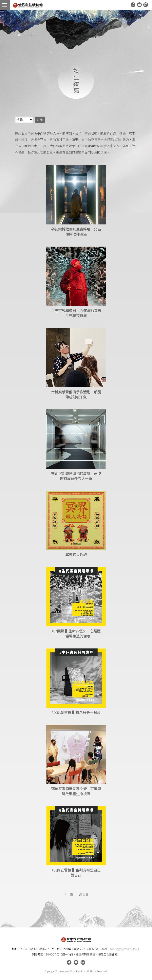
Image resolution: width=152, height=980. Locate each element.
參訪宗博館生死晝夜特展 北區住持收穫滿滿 (76, 232)
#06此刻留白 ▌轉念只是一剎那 (76, 712)
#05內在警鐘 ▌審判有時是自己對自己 (76, 873)
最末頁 (84, 895)
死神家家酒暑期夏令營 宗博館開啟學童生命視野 (76, 791)
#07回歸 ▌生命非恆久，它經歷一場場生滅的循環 (76, 633)
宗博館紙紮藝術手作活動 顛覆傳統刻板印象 (76, 394)
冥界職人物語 (76, 555)
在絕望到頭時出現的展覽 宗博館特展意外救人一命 (76, 476)
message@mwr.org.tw (124, 949)
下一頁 (68, 895)
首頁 (18, 35)
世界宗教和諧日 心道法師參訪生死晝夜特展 (76, 313)
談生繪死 (30, 35)
